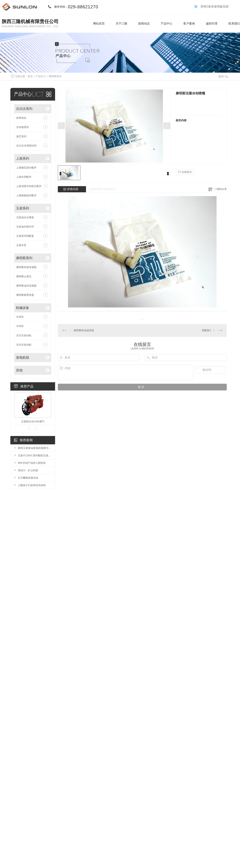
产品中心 (167, 24)
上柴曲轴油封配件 (26, 195)
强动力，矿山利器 (28, 470)
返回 (223, 76)
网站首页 (99, 24)
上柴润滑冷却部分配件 (29, 186)
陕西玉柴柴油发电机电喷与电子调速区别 (35, 448)
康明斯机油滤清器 (84, 330)
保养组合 (21, 118)
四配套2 (206, 330)
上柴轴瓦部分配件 (26, 168)
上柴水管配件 (24, 177)
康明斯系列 (55, 76)
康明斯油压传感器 (26, 286)
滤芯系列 (21, 136)
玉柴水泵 (21, 245)
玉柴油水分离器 (25, 217)
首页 (30, 76)
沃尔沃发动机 (24, 335)
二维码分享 (220, 189)
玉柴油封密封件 (25, 227)
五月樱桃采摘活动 (28, 478)
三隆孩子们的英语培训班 (32, 485)
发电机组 (23, 358)
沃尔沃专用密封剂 (26, 146)
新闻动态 (144, 24)
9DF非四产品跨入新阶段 (32, 463)
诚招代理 (212, 24)
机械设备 (23, 308)
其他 (19, 370)
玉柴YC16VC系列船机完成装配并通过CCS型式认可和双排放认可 (35, 455)
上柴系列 (23, 159)
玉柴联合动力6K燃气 (33, 421)
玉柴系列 (23, 208)
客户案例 (189, 24)
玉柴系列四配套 (25, 236)
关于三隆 (121, 24)
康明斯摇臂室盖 (25, 295)
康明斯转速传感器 (26, 267)
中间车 (20, 317)
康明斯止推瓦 (24, 276)
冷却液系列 (23, 127)
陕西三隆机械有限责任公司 (30, 21)
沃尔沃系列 (24, 109)
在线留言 (185, 172)
